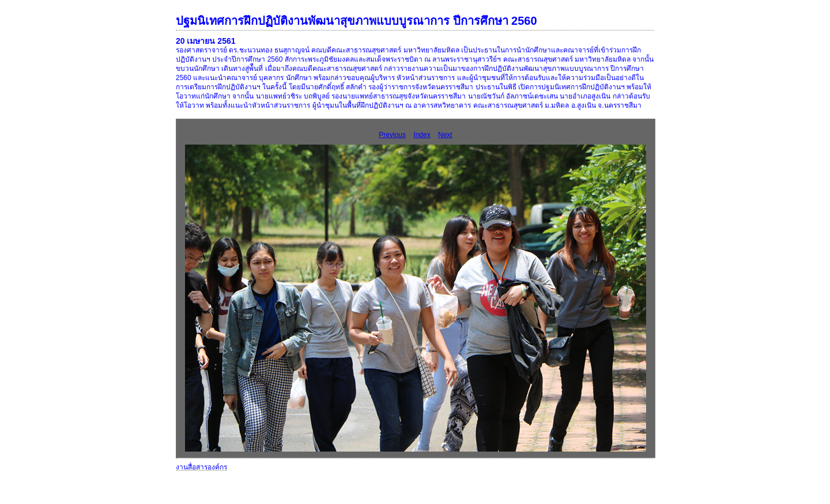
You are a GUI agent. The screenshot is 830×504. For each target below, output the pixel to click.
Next (445, 135)
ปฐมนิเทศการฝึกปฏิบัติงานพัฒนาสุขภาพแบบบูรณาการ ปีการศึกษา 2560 (356, 21)
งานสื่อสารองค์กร (201, 467)
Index (422, 135)
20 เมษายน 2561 (206, 41)
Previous (392, 135)
